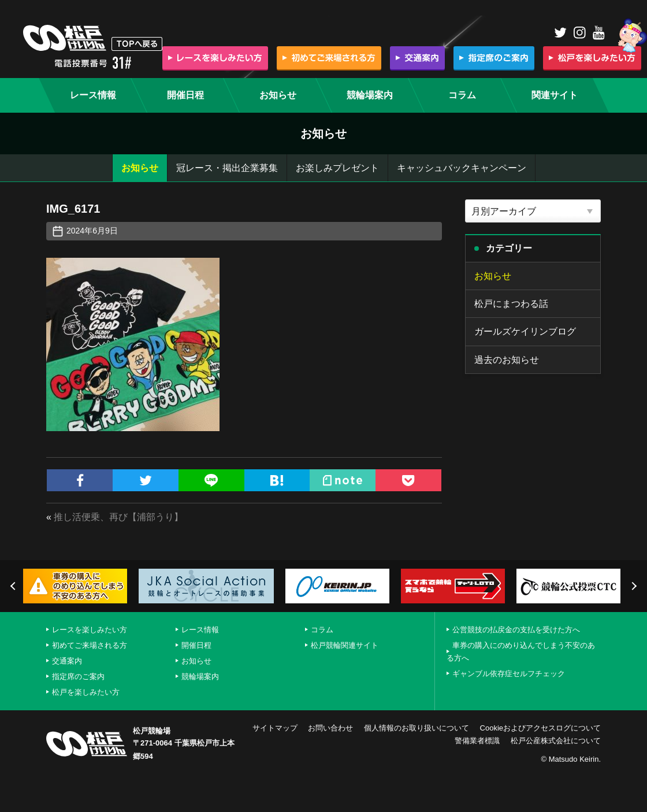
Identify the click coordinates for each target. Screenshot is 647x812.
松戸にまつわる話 (511, 304)
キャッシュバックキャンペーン (462, 168)
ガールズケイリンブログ (525, 331)
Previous (14, 586)
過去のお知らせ (507, 360)
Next (633, 586)
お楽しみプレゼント (337, 168)
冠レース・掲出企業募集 (227, 168)
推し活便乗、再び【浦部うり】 (118, 517)
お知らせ (140, 168)
